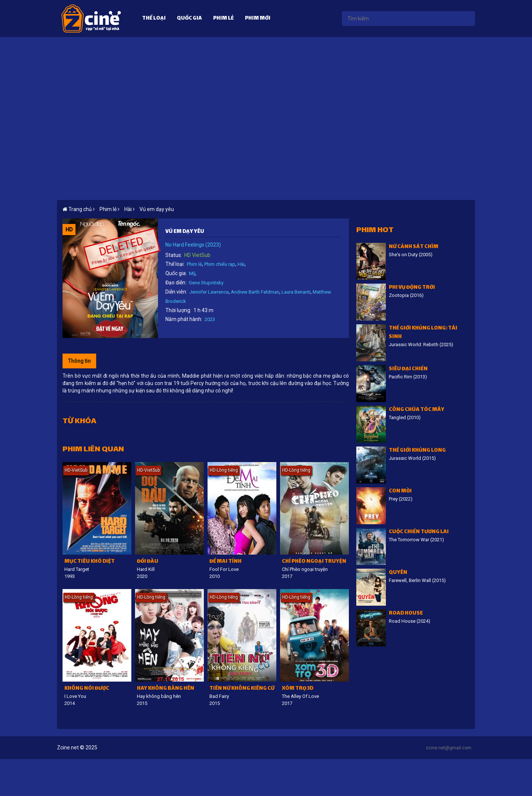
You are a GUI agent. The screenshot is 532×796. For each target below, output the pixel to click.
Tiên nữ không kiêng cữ (242, 689)
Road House (406, 614)
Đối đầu (148, 562)
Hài (241, 264)
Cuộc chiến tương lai (419, 532)
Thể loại (154, 19)
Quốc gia (189, 19)
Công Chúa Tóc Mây (417, 410)
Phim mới (258, 19)
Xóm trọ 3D (298, 689)
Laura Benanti (296, 292)
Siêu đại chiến (408, 369)
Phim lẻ (223, 19)
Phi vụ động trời (412, 288)
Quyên (398, 573)
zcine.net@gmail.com (449, 748)
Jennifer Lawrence (209, 292)
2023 (210, 319)
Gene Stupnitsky (206, 283)
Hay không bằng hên (166, 689)
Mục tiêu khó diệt (90, 562)
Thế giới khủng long (417, 451)
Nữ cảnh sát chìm (414, 247)
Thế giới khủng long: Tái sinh (423, 333)
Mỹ (192, 273)
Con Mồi (400, 491)
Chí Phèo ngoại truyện (314, 562)
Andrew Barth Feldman (255, 292)
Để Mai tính (225, 562)
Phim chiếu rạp (220, 264)
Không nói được (87, 689)
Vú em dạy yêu (157, 209)
